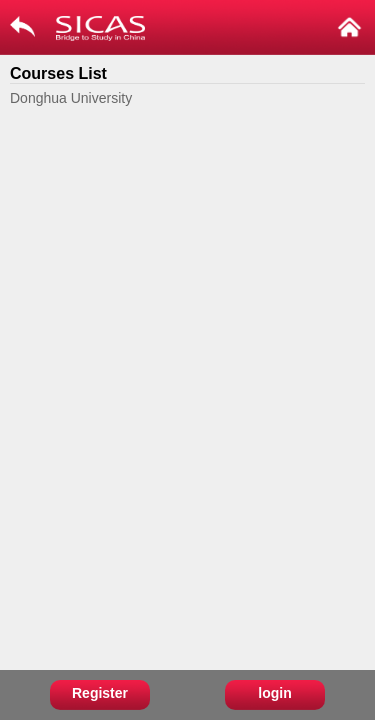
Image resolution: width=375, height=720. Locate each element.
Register (100, 693)
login (274, 693)
